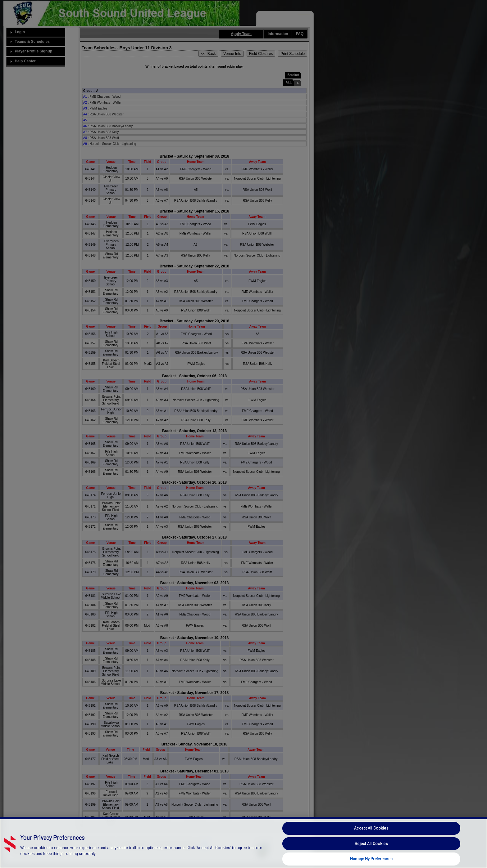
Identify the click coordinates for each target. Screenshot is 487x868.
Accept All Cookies (371, 842)
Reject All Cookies (371, 857)
